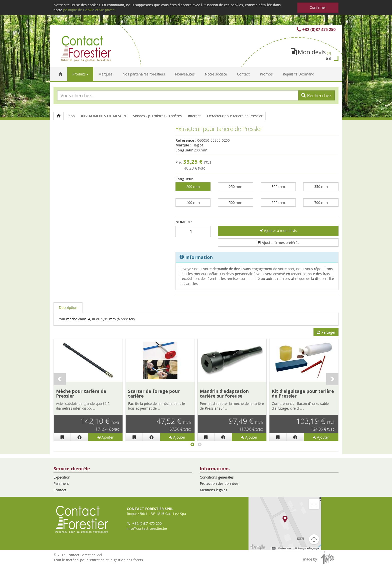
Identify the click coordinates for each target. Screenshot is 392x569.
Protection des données (219, 483)
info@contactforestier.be (147, 528)
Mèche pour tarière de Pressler (81, 394)
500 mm (235, 203)
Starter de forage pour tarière (154, 394)
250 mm (235, 187)
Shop (71, 116)
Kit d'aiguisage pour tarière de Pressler (303, 394)
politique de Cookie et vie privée (89, 10)
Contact (60, 490)
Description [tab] (68, 307)
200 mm (193, 187)
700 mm (321, 203)
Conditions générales (217, 477)
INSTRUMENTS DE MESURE (104, 116)
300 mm (278, 187)
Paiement (61, 483)
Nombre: (184, 222)
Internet (194, 116)
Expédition (62, 477)
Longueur (184, 179)
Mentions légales (213, 490)
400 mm (193, 203)
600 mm (278, 203)
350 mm (321, 187)
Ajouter (105, 437)
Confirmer (318, 7)
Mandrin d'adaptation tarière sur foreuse (224, 394)
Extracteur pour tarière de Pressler (235, 116)
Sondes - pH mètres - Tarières (157, 116)
